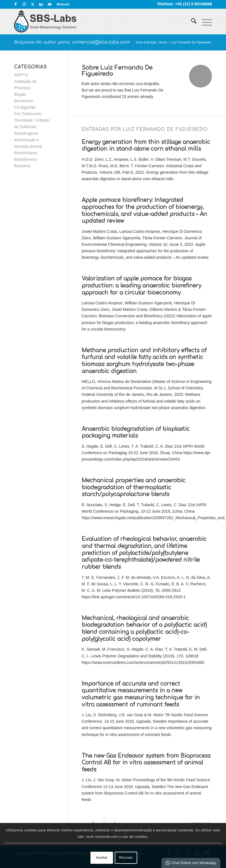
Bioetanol (22, 166)
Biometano (24, 101)
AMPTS (21, 75)
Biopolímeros (26, 159)
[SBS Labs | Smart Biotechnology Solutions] (45, 21)
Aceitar (102, 858)
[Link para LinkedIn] (41, 4)
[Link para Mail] (50, 4)
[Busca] (191, 21)
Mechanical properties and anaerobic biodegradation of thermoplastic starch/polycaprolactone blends (134, 487)
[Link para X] (33, 4)
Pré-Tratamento (28, 114)
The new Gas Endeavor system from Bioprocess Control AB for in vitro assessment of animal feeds (146, 763)
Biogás (20, 94)
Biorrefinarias (26, 153)
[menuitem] (62, 4)
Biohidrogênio (26, 133)
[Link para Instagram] (24, 4)
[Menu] (204, 21)
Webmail (63, 4)
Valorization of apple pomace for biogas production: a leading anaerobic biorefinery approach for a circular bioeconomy (141, 285)
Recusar (126, 858)
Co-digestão (25, 107)
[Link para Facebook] (16, 4)
